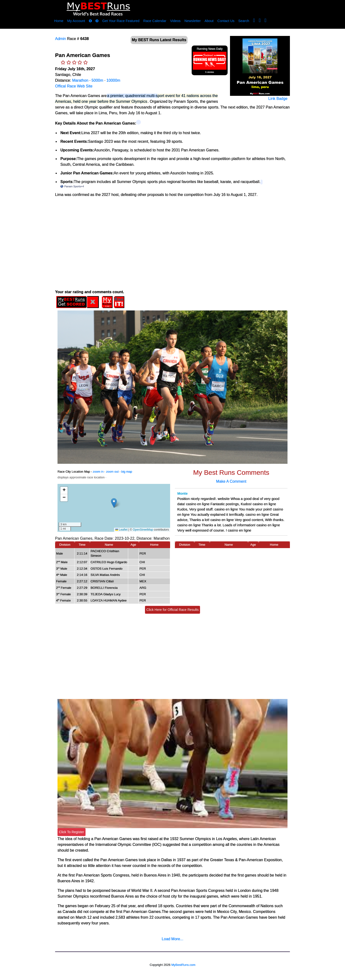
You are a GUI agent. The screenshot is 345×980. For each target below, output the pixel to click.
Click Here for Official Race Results (172, 610)
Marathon (80, 80)
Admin (60, 39)
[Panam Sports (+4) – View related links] (262, 182)
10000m (113, 80)
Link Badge (278, 99)
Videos (175, 21)
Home (59, 21)
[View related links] (138, 122)
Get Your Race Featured (121, 21)
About (209, 21)
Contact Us (226, 21)
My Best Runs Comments (231, 473)
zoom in (98, 472)
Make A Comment (231, 481)
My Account (76, 21)
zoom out (112, 472)
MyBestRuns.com (183, 965)
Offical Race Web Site (74, 86)
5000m (97, 80)
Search (244, 21)
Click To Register (72, 832)
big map (127, 472)
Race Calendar (155, 21)
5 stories (210, 72)
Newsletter (193, 21)
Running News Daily (210, 49)
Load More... (172, 939)
